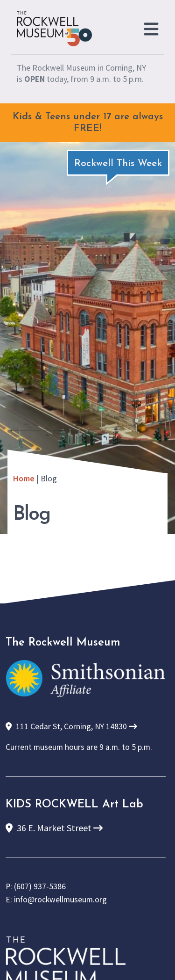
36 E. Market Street (54, 828)
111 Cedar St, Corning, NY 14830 (71, 726)
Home (24, 478)
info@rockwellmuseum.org (60, 900)
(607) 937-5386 (40, 886)
